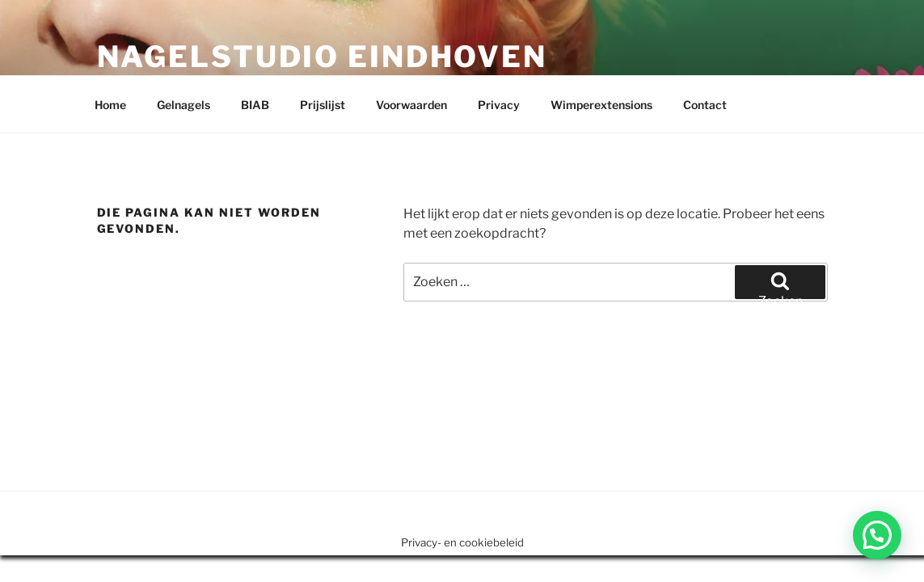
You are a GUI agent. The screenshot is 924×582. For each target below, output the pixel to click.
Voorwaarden (411, 105)
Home (110, 105)
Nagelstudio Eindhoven (322, 57)
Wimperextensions (601, 105)
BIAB (255, 105)
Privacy (499, 105)
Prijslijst (323, 105)
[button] (877, 535)
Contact (705, 105)
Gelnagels (184, 105)
